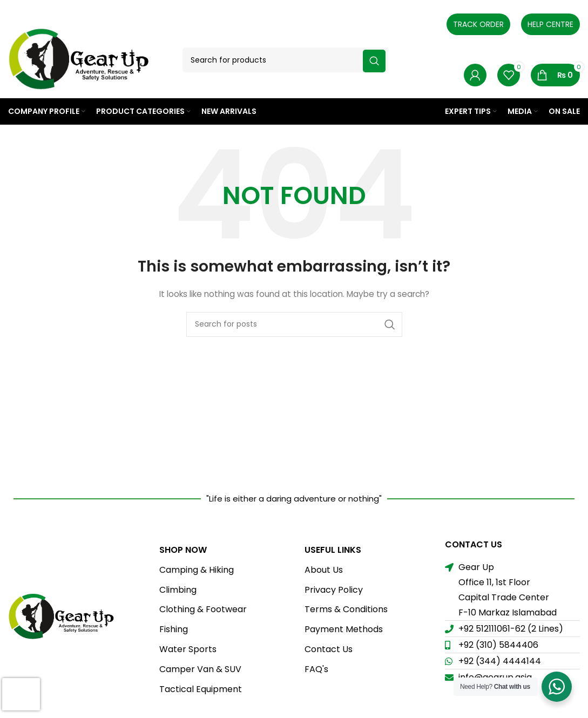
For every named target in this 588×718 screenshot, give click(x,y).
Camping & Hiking (197, 570)
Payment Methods (344, 629)
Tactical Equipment (201, 689)
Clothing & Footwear (203, 609)
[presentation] (21, 694)
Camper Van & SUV (200, 669)
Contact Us (329, 649)
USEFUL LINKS (333, 550)
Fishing (174, 629)
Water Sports (188, 649)
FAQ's (316, 669)
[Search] (285, 60)
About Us (324, 570)
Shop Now (183, 550)
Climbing (178, 590)
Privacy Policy (334, 590)
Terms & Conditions (346, 609)
